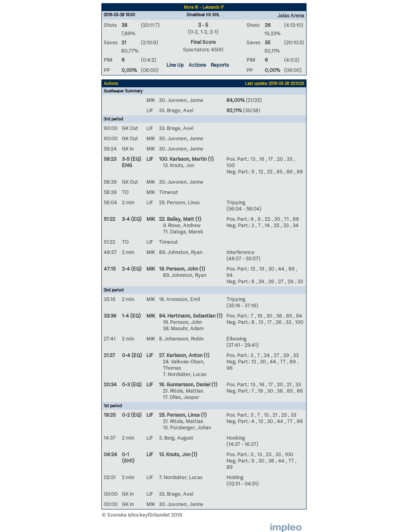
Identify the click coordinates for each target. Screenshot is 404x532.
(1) (210, 159)
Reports (220, 65)
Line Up (175, 65)
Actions (197, 65)
